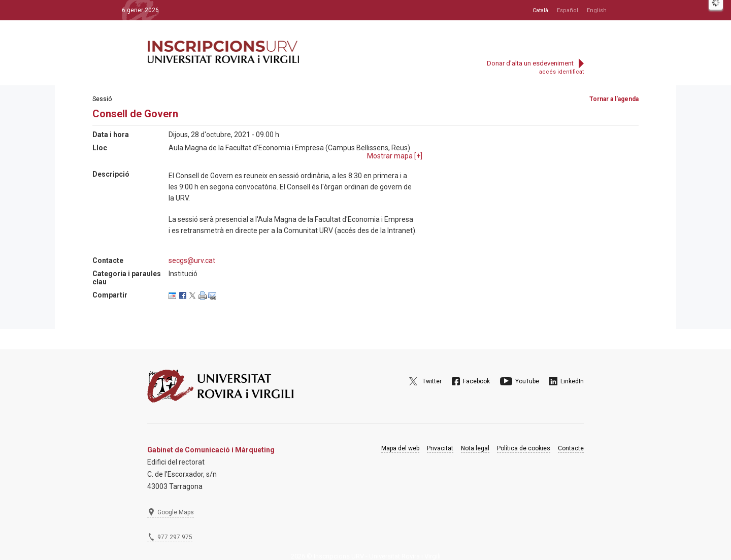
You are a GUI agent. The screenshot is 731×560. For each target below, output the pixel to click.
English (597, 10)
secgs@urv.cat (192, 260)
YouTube (527, 381)
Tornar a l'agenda (614, 99)
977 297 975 (175, 537)
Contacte (571, 448)
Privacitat (440, 448)
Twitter (432, 381)
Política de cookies (524, 448)
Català (540, 10)
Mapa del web (400, 448)
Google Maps (176, 512)
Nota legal (475, 448)
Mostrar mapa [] (395, 156)
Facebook (476, 381)
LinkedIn (572, 381)
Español (568, 10)
